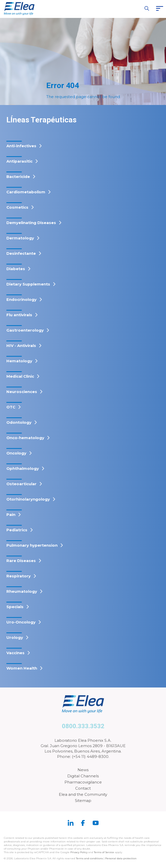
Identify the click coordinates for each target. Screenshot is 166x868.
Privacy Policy (79, 852)
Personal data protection (121, 858)
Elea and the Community (83, 794)
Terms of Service (104, 852)
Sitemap (83, 801)
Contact (83, 788)
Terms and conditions (89, 858)
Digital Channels (83, 776)
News (83, 770)
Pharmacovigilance (83, 782)
